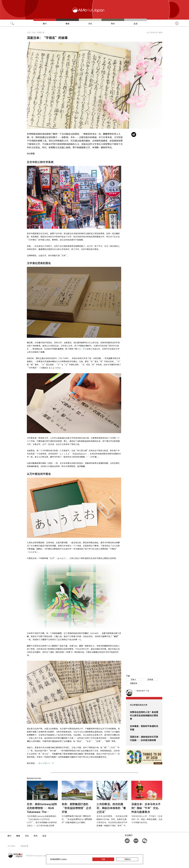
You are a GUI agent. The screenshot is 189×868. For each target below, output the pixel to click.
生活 (136, 23)
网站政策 (24, 846)
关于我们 (11, 846)
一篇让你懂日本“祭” (46, 763)
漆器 (79, 349)
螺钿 (85, 349)
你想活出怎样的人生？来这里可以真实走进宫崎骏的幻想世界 (144, 715)
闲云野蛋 (31, 154)
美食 (67, 23)
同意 (103, 859)
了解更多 (127, 859)
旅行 (45, 23)
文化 (90, 23)
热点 (113, 23)
